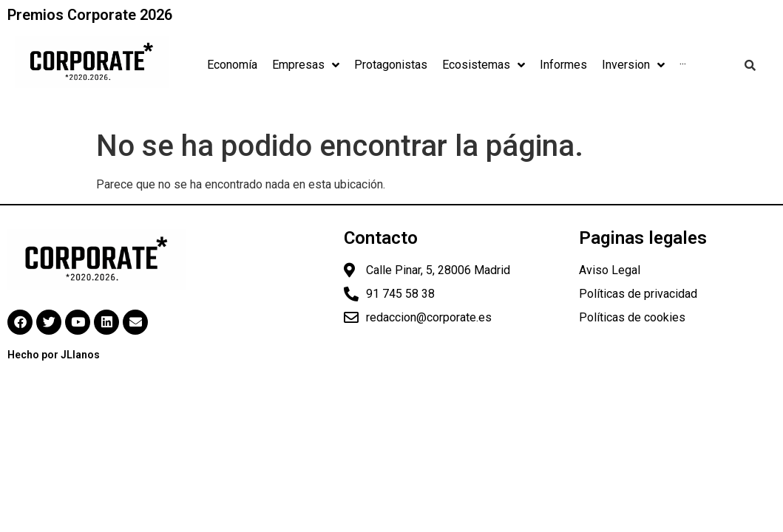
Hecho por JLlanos (54, 355)
